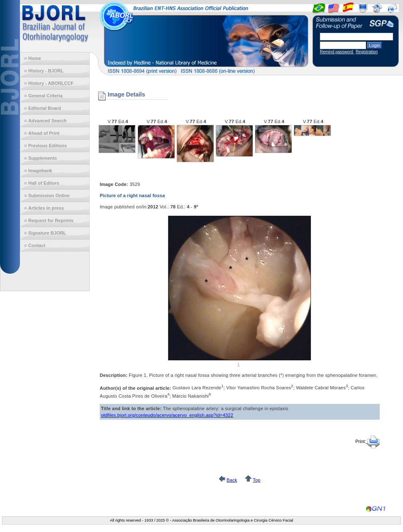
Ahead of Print (44, 133)
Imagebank (40, 171)
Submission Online (49, 195)
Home (35, 58)
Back (232, 480)
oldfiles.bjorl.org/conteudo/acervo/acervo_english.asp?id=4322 (167, 415)
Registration (367, 52)
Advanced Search (47, 121)
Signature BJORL (47, 233)
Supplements (43, 158)
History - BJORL (46, 71)
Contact (37, 245)
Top (256, 480)
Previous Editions (48, 146)
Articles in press (46, 208)
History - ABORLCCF (51, 83)
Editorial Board (45, 108)
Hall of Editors (44, 183)
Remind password (337, 52)
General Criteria (45, 96)
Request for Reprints (51, 220)
